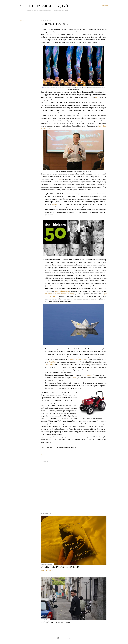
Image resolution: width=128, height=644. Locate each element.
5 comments (49, 626)
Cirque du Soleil (46, 88)
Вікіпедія (55, 204)
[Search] (105, 6)
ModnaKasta (87, 375)
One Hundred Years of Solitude (60, 567)
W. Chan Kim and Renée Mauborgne (60, 294)
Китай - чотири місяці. (56, 622)
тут (96, 97)
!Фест (74, 378)
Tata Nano (53, 362)
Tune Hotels (49, 365)
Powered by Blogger (64, 638)
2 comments (49, 570)
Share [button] (22, 20)
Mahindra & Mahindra (76, 359)
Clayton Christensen (62, 291)
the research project (48, 6)
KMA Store (58, 179)
